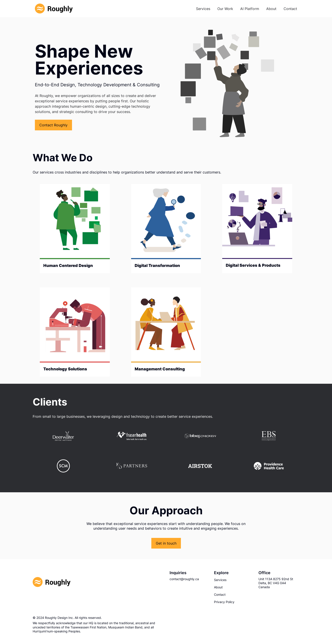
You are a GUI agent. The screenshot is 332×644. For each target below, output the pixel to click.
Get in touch (166, 543)
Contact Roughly (53, 125)
